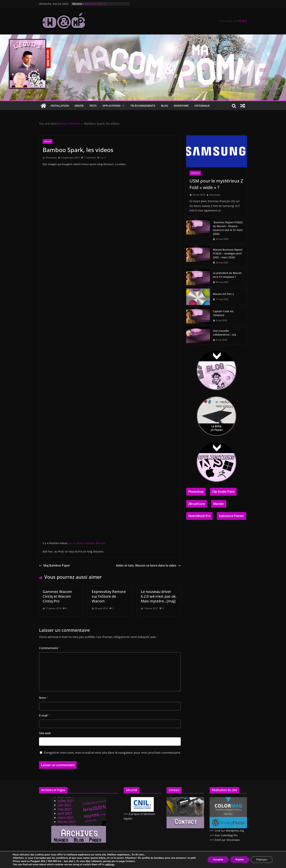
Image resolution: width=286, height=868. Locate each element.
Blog (165, 106)
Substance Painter (231, 516)
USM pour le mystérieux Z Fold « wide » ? (216, 184)
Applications (112, 106)
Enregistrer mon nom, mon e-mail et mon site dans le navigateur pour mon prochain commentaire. (112, 753)
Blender (219, 504)
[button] (123, 106)
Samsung (195, 173)
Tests (93, 106)
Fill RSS (242, 21)
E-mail (44, 715)
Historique (202, 106)
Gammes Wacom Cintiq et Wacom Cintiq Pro (57, 596)
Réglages (262, 860)
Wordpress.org (235, 831)
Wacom (48, 141)
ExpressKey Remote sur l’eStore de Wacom (109, 596)
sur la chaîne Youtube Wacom (86, 543)
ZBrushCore (197, 504)
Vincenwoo (51, 158)
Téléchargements (143, 106)
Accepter (218, 860)
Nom (44, 698)
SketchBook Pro (199, 516)
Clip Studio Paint (223, 492)
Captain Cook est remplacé (223, 313)
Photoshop (196, 492)
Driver (79, 106)
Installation (60, 106)
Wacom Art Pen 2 (95, 4)
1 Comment (88, 158)
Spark (103, 158)
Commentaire (50, 648)
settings (110, 865)
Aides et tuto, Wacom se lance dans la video (148, 565)
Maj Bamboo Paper (55, 565)
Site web (45, 733)
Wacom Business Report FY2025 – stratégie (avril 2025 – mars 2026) (228, 253)
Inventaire (181, 106)
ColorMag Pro (229, 835)
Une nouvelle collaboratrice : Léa (224, 333)
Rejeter (240, 860)
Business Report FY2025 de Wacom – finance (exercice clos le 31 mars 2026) (228, 228)
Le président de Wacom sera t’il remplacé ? (227, 275)
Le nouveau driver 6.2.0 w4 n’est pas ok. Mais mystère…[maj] (159, 596)
